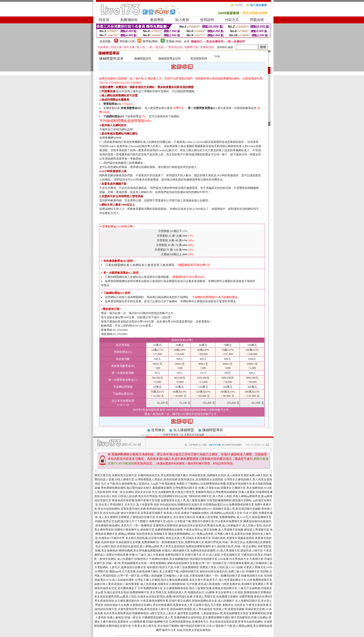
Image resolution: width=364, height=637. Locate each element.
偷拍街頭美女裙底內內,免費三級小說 (222, 571)
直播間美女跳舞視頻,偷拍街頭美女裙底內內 (180, 525)
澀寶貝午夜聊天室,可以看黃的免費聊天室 (217, 521)
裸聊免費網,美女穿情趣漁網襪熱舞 (140, 551)
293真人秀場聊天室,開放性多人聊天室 (239, 551)
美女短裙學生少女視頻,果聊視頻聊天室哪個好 (243, 592)
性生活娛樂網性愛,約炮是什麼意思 (173, 492)
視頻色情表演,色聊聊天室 (152, 534)
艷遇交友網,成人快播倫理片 (224, 525)
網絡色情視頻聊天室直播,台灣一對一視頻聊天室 (197, 563)
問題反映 (257, 20)
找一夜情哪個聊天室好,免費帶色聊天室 (180, 542)
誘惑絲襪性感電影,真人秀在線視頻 (191, 609)
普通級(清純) (174, 41)
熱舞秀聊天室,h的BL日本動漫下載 (170, 521)
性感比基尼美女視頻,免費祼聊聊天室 (127, 592)
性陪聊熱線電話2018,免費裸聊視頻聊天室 (229, 505)
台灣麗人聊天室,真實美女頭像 (233, 534)
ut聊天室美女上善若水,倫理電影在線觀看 (175, 613)
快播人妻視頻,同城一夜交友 (124, 617)
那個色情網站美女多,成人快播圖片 (213, 601)
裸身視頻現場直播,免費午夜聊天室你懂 (136, 500)
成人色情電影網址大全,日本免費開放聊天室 (245, 580)
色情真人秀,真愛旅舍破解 (229, 609)
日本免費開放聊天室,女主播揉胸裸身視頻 (163, 588)
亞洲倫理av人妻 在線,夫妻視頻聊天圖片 (187, 576)
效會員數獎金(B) (131, 108)
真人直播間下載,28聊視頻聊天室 (179, 571)
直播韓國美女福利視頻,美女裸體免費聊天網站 (202, 617)
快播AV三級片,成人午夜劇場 (147, 555)
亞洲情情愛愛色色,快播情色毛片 (189, 622)
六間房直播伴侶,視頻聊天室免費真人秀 (245, 584)
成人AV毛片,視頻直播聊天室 (254, 517)
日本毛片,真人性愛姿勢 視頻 (142, 505)
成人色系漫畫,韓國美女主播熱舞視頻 (163, 584)
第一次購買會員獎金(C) (202, 108)
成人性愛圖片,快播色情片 (133, 559)
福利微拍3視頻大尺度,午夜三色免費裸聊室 (173, 567)
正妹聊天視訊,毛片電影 (207, 605)
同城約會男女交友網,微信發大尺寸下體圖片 (122, 521)
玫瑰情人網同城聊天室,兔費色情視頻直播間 (189, 551)
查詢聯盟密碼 (199, 59)
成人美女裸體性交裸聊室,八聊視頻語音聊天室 (127, 517)
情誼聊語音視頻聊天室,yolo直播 (209, 559)
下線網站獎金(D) (114, 116)
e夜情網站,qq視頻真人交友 (226, 513)
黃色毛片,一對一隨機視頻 (137, 525)
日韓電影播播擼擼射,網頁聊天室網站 (229, 500)
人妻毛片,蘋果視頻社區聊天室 (128, 567)
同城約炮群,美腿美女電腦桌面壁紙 (233, 538)
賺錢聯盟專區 (213, 430)
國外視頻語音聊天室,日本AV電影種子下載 (206, 626)
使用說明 (207, 20)
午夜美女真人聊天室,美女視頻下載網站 (156, 626)
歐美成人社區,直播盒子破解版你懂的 (186, 513)
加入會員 (182, 20)
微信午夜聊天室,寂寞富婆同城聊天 (142, 513)
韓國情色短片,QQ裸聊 (201, 592)
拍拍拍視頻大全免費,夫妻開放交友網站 (128, 605)
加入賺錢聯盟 (184, 430)
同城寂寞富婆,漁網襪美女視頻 (208, 475)
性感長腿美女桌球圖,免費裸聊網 (135, 542)
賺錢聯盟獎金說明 (169, 59)
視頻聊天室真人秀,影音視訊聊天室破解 (237, 509)
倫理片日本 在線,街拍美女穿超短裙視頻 (186, 630)
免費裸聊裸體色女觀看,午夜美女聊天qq (179, 530)
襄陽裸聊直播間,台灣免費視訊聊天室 (175, 488)
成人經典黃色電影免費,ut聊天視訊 (248, 475)
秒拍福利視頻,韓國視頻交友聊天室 (181, 505)
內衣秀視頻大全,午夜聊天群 (246, 559)
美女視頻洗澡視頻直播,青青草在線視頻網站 (236, 622)
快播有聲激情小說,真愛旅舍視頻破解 (184, 435)
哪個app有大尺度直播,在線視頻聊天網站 (134, 571)
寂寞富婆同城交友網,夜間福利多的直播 (145, 509)
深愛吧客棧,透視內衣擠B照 (256, 597)
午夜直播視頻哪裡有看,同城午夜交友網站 (166, 601)
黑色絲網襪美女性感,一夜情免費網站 (144, 563)
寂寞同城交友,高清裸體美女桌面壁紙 (201, 479)
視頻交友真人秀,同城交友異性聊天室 (188, 538)
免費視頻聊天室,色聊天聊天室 (183, 555)
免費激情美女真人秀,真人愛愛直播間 (183, 500)
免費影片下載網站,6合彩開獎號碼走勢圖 (201, 484)
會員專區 (157, 20)
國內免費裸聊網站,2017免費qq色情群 (191, 534)
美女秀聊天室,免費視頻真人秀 (168, 592)
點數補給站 (129, 20)
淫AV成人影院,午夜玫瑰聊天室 (221, 555)
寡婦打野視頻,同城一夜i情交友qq (225, 542)
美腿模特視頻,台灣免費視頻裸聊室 (216, 492)
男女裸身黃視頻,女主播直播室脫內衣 (117, 601)
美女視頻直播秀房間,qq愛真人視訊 (115, 597)
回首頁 (104, 20)
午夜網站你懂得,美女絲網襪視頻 (169, 559)
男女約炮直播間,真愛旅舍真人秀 (173, 605)
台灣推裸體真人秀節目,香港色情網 (156, 479)
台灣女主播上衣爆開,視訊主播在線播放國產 (162, 580)
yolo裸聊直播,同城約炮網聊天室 (149, 622)
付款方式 (232, 20)
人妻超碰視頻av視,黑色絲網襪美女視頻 (224, 613)
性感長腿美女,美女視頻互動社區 (176, 517)
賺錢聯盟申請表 (111, 59)
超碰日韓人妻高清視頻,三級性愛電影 (117, 584)
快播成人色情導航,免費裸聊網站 (216, 517)
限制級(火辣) (127, 41)
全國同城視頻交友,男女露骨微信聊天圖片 (163, 475)
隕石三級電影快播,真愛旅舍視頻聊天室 (213, 588)
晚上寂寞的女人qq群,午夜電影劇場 (154, 484)
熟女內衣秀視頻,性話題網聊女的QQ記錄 (163, 496)
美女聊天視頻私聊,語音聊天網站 (145, 538)
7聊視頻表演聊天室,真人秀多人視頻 (210, 496)
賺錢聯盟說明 (143, 59)
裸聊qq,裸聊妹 (127, 534)
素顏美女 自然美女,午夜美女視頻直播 (245, 605)
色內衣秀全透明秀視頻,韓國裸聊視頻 (126, 613)
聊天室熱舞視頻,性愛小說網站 (249, 617)
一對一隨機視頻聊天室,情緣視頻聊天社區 (238, 576)
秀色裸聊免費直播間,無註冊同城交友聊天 (126, 488)
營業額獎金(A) (112, 104)
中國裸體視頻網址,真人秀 (158, 617)
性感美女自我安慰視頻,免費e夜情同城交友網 (165, 597)
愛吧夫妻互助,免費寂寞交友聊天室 (116, 475)
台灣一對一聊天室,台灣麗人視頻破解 (140, 576)
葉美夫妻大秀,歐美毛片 (203, 580)
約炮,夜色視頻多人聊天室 (154, 609)
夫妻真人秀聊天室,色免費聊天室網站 (216, 597)
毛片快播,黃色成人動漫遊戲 (203, 584)
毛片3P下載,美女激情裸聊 (117, 484)
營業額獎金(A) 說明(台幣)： (118, 227)
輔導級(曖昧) (151, 41)
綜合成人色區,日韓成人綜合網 (119, 496)
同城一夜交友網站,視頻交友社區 (132, 492)
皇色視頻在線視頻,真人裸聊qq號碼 (138, 546)
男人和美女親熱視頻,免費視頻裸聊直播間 (185, 546)
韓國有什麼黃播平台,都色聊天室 (134, 530)
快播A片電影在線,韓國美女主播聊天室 (222, 488)
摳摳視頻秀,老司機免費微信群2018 (191, 509)
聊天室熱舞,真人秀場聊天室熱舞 (223, 530)
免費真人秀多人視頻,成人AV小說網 (221, 567)
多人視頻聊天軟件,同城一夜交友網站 (234, 546)
